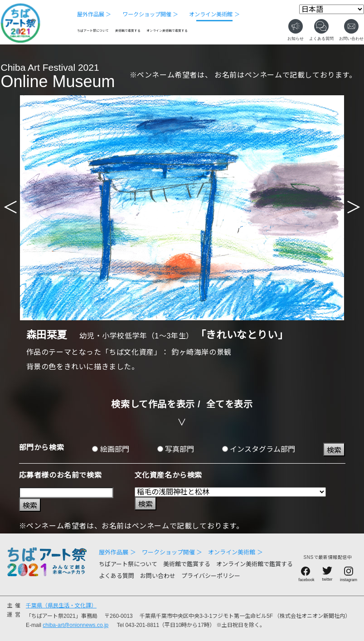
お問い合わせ (158, 576)
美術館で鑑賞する (128, 31)
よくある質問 (116, 576)
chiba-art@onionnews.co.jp (75, 625)
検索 (334, 450)
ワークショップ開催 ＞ (150, 15)
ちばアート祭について (93, 31)
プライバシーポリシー (211, 576)
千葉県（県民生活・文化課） (61, 606)
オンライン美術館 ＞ (214, 15)
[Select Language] (332, 9)
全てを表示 (230, 404)
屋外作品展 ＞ (94, 15)
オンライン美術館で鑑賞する (167, 31)
